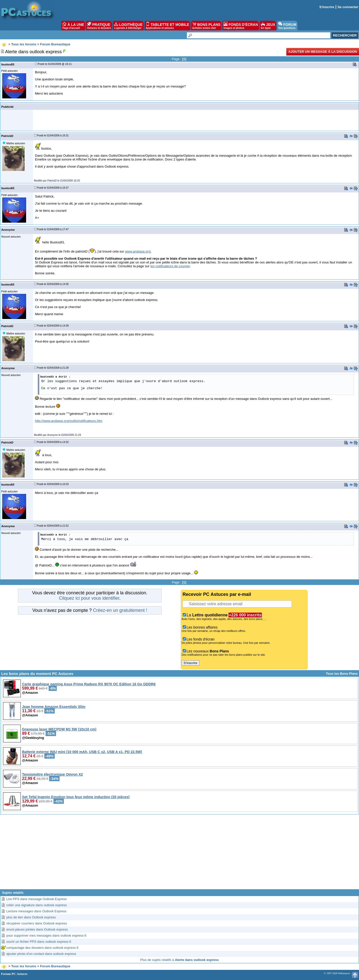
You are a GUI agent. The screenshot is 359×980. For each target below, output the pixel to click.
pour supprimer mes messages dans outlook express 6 (46, 936)
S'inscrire (327, 7)
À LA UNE (73, 26)
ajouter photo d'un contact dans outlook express (41, 954)
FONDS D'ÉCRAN (241, 26)
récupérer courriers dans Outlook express (37, 923)
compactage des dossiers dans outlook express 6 (42, 948)
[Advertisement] (180, 854)
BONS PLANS (206, 26)
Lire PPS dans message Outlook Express (36, 899)
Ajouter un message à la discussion (323, 52)
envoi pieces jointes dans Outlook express (37, 929)
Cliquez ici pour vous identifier (89, 598)
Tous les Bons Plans (342, 674)
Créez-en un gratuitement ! (120, 610)
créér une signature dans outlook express (36, 905)
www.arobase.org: (138, 251)
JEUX (268, 26)
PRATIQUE (99, 26)
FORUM (287, 26)
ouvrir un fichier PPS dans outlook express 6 (39, 942)
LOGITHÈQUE (128, 26)
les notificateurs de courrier (170, 266)
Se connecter (348, 7)
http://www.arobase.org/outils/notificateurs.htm (69, 421)
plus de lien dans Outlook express (31, 917)
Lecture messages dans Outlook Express (36, 911)
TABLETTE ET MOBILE (167, 26)
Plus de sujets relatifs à (179, 960)
